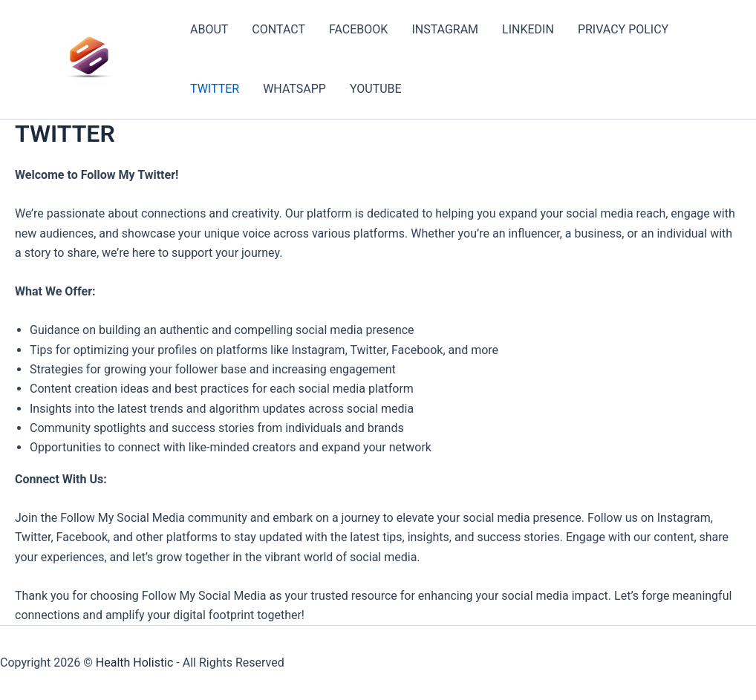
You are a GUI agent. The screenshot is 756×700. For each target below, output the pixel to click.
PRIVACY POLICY (623, 29)
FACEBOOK (358, 29)
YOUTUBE (376, 89)
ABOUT (209, 29)
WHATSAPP (294, 89)
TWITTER (215, 89)
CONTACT (278, 29)
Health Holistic (135, 663)
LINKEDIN (528, 29)
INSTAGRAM (445, 29)
